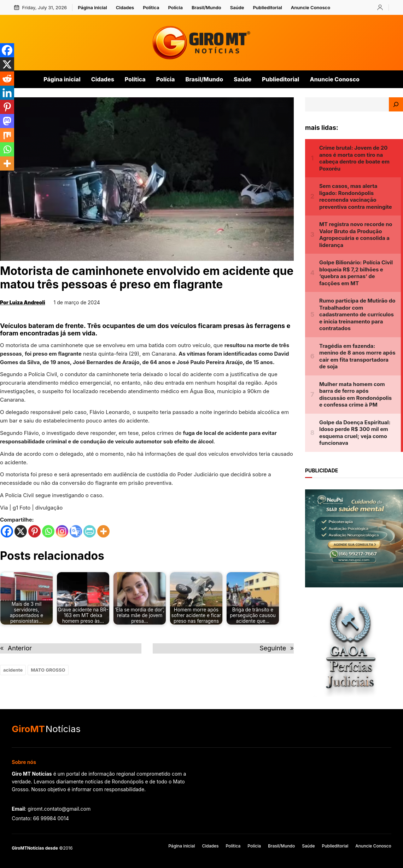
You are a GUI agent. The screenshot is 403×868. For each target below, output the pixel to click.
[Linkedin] (7, 93)
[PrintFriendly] (90, 531)
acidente (13, 670)
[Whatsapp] (48, 531)
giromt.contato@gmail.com (59, 809)
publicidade (322, 470)
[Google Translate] (76, 531)
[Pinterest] (34, 531)
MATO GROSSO (48, 670)
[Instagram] (62, 531)
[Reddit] (7, 79)
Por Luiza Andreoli (23, 302)
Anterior (20, 648)
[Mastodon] (7, 121)
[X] (21, 531)
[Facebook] (7, 531)
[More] (103, 531)
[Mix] (7, 135)
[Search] (396, 104)
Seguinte (273, 648)
